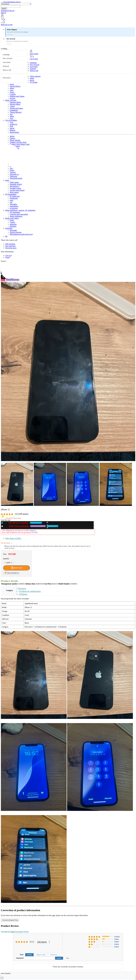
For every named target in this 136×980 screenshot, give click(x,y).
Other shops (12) (14, 538)
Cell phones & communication (30, 591)
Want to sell (7, 70)
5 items (117, 939)
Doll (11, 126)
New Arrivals (7, 58)
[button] (68, 22)
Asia (11, 118)
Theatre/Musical (16, 112)
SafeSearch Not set (8, 11)
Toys (11, 122)
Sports (12, 92)
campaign (6, 55)
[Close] (2, 978)
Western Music (15, 104)
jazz (11, 114)
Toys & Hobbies (11, 120)
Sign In (3, 13)
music (12, 84)
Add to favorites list (11, 573)
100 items (42, 942)
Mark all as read (7, 25)
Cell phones (23, 594)
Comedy (13, 94)
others (12, 88)
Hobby (12, 136)
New (23, 523)
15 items (117, 936)
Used (31, 526)
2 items (117, 941)
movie (32, 80)
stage (12, 90)
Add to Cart (16, 568)
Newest (29, 955)
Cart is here (34, 59)
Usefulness (54, 955)
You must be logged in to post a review (15, 931)
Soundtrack (14, 110)
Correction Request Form (10, 920)
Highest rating (41, 955)
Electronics (7, 78)
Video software (35, 76)
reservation (7, 62)
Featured (6, 66)
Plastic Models (15, 140)
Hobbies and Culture (17, 96)
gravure (12, 98)
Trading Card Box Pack (18, 142)
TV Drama (34, 82)
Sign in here (34, 54)
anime (32, 78)
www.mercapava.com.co (12, 2)
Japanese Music (15, 102)
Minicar (13, 130)
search (4, 9)
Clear (68, 958)
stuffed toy (14, 124)
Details (32, 530)
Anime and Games (16, 108)
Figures (12, 138)
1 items (117, 944)
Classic (12, 106)
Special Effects (15, 86)
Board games (14, 132)
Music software (11, 100)
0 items (117, 947)
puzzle (12, 128)
